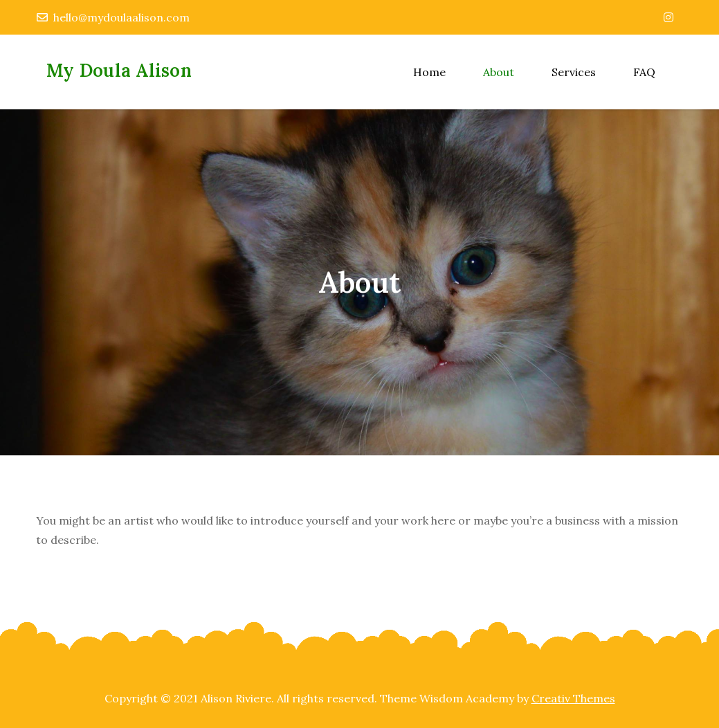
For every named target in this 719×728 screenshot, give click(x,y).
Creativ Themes (573, 698)
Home (429, 72)
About (499, 72)
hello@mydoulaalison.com (113, 17)
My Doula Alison (119, 70)
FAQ (644, 72)
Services (574, 72)
